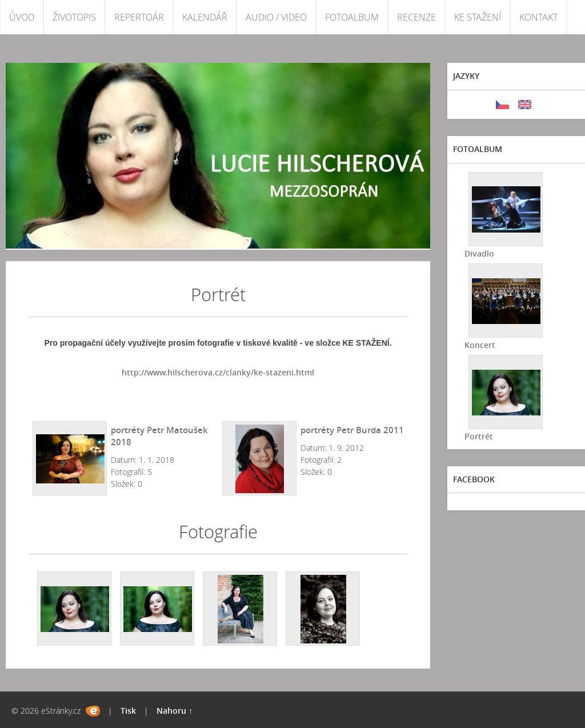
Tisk (128, 711)
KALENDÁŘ (205, 17)
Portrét (479, 436)
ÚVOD (22, 17)
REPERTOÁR (139, 17)
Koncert (480, 345)
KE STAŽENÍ (478, 17)
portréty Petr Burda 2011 (352, 430)
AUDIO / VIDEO (276, 17)
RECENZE (416, 17)
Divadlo (479, 253)
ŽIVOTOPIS (74, 17)
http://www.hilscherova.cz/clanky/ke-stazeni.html (218, 372)
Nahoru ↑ (175, 711)
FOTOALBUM (352, 17)
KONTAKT (538, 17)
